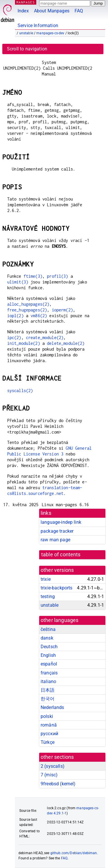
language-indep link (61, 522)
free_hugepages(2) (27, 310)
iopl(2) (15, 316)
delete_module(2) (66, 343)
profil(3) (57, 276)
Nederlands (52, 707)
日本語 (48, 690)
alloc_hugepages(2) (28, 304)
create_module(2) (45, 337)
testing (48, 596)
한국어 (48, 699)
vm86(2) (39, 316)
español (49, 664)
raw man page (55, 540)
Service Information (38, 25)
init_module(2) (24, 343)
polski (47, 716)
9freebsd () (58, 784)
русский (49, 734)
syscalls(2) (20, 390)
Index (23, 11)
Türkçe (48, 742)
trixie (46, 579)
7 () (49, 775)
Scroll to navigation (27, 49)
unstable (26, 33)
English (48, 655)
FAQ (79, 11)
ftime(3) (33, 276)
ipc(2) (14, 337)
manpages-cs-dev (50, 33)
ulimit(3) (18, 282)
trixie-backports (56, 588)
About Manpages (52, 11)
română (49, 725)
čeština (48, 629)
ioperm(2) (62, 310)
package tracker (57, 531)
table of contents (61, 555)
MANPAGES (26, 2)
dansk (47, 638)
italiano (48, 681)
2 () (53, 766)
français (49, 673)
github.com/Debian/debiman (74, 853)
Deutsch (49, 647)
